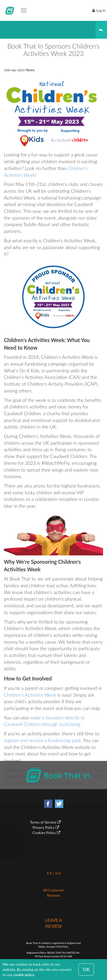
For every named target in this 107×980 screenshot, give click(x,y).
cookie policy (24, 975)
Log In (101, 10)
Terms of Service (43, 822)
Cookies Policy (44, 833)
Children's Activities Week (30, 695)
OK (86, 969)
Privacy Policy (43, 827)
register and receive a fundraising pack (42, 740)
